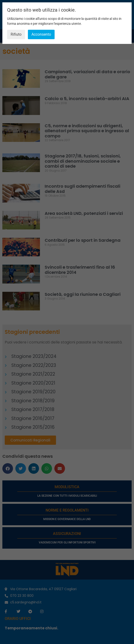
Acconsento (41, 34)
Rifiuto (16, 34)
